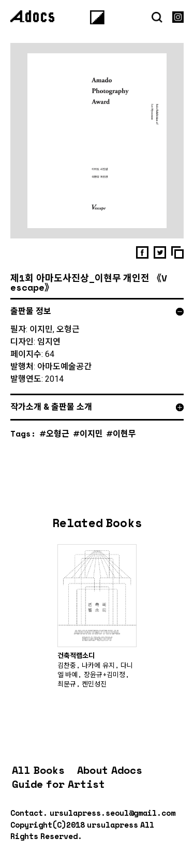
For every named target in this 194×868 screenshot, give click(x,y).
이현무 (124, 433)
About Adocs (110, 770)
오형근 (58, 433)
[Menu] (97, 17)
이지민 (91, 433)
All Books (38, 770)
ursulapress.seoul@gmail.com (113, 813)
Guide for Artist (58, 784)
